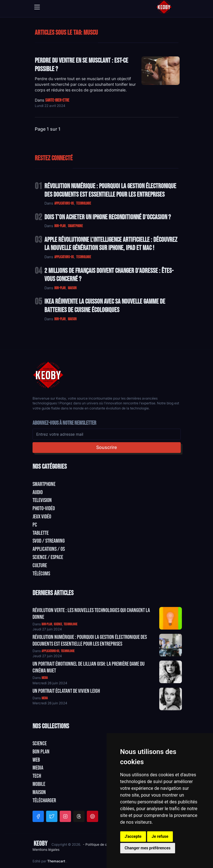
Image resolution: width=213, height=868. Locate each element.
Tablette (41, 533)
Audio (38, 492)
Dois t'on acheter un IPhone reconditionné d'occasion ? (108, 217)
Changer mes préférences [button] (148, 848)
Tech (37, 776)
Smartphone (44, 484)
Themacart (57, 861)
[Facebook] (38, 816)
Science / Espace (48, 557)
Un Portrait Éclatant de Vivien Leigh (66, 691)
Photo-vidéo (44, 508)
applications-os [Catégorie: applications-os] (50, 651)
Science (40, 744)
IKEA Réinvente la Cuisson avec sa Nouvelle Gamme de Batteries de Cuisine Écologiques (105, 306)
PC (35, 525)
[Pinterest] (92, 816)
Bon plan (41, 752)
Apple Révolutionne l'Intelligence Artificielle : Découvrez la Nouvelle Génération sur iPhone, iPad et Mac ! (111, 244)
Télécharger (44, 801)
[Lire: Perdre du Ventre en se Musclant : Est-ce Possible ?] (161, 71)
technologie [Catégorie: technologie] (70, 624)
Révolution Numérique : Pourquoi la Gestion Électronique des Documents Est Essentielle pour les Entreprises (110, 190)
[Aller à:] (171, 618)
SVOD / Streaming (49, 541)
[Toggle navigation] (37, 7)
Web (36, 760)
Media (38, 768)
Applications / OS (49, 549)
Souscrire (107, 447)
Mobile (39, 784)
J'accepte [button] (133, 836)
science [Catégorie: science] (58, 624)
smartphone (75, 226)
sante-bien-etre (57, 100)
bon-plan (60, 226)
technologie (84, 203)
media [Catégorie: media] (45, 678)
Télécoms (41, 574)
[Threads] (79, 816)
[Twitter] (52, 816)
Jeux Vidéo (42, 517)
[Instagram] (65, 816)
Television (42, 500)
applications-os (64, 203)
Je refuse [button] (160, 836)
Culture (40, 565)
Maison (39, 792)
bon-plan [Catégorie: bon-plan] (47, 624)
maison (72, 288)
